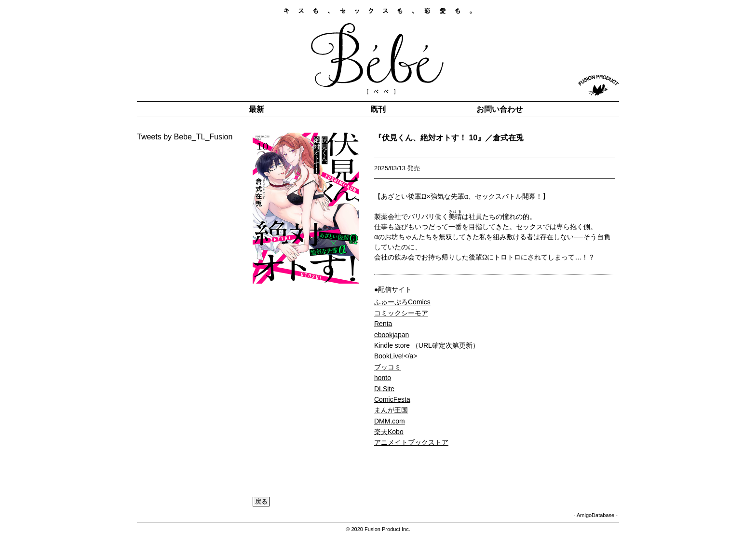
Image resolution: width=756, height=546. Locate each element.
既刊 (378, 109)
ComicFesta (392, 399)
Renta (383, 324)
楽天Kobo (389, 432)
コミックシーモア (401, 313)
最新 (256, 109)
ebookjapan (391, 335)
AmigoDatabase (595, 515)
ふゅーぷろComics (402, 302)
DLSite (384, 389)
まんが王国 (391, 410)
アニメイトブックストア (411, 442)
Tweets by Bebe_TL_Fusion (185, 137)
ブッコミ (388, 367)
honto (383, 378)
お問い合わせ (499, 109)
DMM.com (390, 421)
